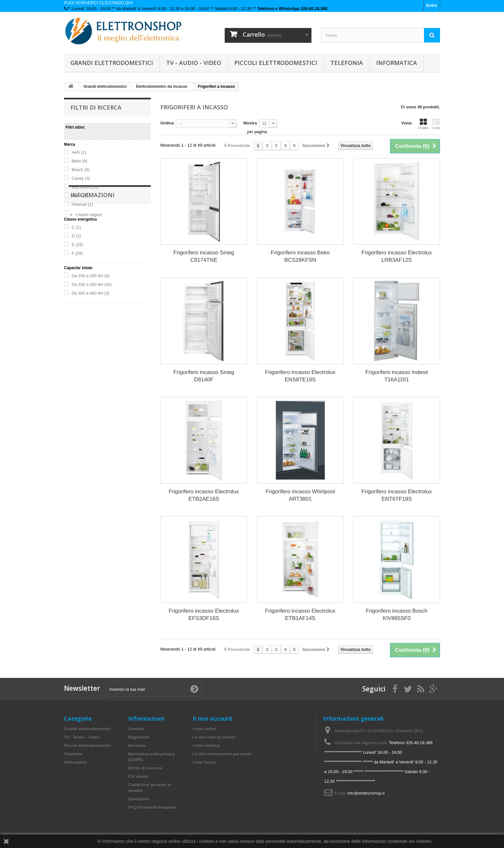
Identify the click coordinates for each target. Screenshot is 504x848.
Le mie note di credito (214, 737)
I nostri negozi (88, 340)
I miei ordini (204, 729)
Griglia (423, 124)
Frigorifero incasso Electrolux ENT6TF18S (396, 495)
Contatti (136, 729)
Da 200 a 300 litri (92, 284)
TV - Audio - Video (194, 63)
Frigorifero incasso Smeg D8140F (204, 376)
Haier (80, 196)
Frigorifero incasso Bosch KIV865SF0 (397, 615)
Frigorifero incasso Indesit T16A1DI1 (397, 376)
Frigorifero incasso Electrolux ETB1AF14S (300, 615)
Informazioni (92, 323)
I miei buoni (204, 762)
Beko (80, 161)
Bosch (81, 170)
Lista (436, 124)
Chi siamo (138, 776)
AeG (79, 152)
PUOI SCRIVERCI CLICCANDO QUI (98, 3)
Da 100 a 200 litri (91, 276)
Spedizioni (139, 799)
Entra (432, 5)
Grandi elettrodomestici (112, 63)
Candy (81, 178)
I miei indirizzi (206, 746)
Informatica (396, 63)
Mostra (250, 123)
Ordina (167, 123)
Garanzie (137, 746)
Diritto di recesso (145, 768)
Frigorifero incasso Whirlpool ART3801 (300, 495)
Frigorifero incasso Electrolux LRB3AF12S (396, 256)
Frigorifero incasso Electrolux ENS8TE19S (300, 376)
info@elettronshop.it (366, 793)
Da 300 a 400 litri (91, 293)
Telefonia (347, 63)
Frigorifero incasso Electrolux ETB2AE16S (204, 495)
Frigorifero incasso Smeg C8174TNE (204, 256)
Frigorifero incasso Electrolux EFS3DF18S (204, 615)
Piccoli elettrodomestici (276, 63)
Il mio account (212, 718)
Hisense (82, 204)
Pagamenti (139, 737)
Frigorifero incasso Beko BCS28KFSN (300, 256)
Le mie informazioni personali (222, 754)
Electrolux (85, 187)
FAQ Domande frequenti (152, 807)
